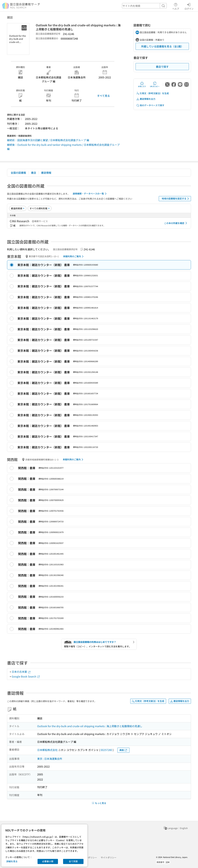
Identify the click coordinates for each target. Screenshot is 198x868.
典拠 (123, 750)
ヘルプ (176, 6)
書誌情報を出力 (146, 99)
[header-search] (144, 6)
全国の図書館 (18, 173)
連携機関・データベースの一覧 (90, 194)
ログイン (189, 6)
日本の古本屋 (21, 672)
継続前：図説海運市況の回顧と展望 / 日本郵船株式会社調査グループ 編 (48, 140)
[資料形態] (40, 208)
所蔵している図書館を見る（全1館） (162, 46)
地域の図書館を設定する (176, 199)
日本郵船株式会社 (47, 750)
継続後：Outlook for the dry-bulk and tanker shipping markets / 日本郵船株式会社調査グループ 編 (63, 147)
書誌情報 (46, 173)
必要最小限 (48, 861)
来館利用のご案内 (74, 256)
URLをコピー (155, 84)
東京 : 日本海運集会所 (50, 759)
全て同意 (73, 861)
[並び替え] (18, 208)
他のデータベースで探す (150, 105)
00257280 (106, 750)
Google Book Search (26, 676)
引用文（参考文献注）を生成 (152, 93)
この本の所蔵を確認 (176, 223)
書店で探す (162, 67)
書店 (34, 173)
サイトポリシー (109, 857)
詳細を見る (12, 861)
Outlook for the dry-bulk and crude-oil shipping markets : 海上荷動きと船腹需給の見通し (90, 726)
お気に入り (142, 84)
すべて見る (103, 96)
